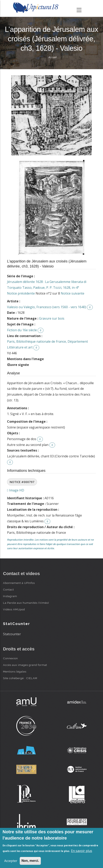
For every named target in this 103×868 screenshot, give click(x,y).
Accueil (53, 57)
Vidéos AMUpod (14, 609)
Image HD (16, 490)
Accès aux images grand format (25, 665)
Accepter (11, 861)
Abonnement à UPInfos (19, 583)
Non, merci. (30, 861)
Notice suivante (73, 293)
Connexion (10, 658)
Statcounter (12, 634)
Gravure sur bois (52, 318)
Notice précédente (21, 293)
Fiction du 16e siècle (22, 330)
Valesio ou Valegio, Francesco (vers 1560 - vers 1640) (47, 307)
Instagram (10, 596)
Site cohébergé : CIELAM (20, 678)
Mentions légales (15, 672)
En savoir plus (82, 851)
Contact (8, 589)
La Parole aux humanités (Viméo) (26, 603)
